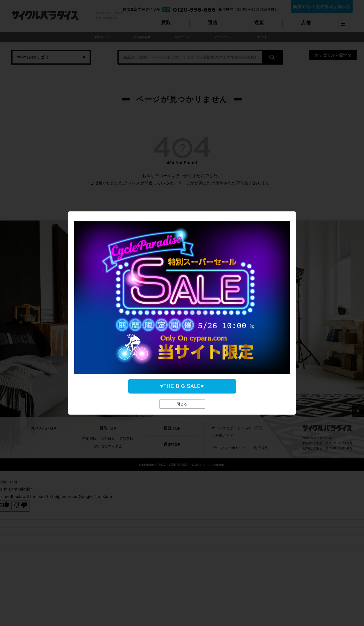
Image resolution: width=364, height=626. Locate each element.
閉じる (182, 404)
